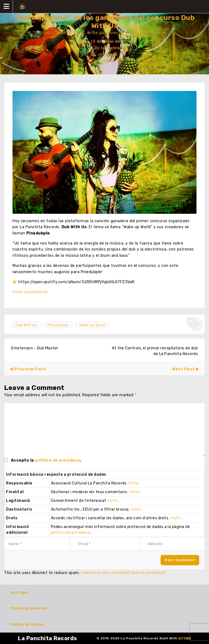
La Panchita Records (47, 638)
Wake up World (92, 325)
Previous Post (30, 369)
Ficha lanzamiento (30, 292)
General (110, 54)
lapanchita (110, 48)
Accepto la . (46, 460)
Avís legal (19, 592)
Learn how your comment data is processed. (124, 573)
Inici (47, 33)
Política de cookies (27, 624)
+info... (134, 483)
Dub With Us (26, 325)
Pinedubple (58, 325)
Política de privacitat (29, 608)
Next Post (184, 369)
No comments (108, 61)
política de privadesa (58, 460)
